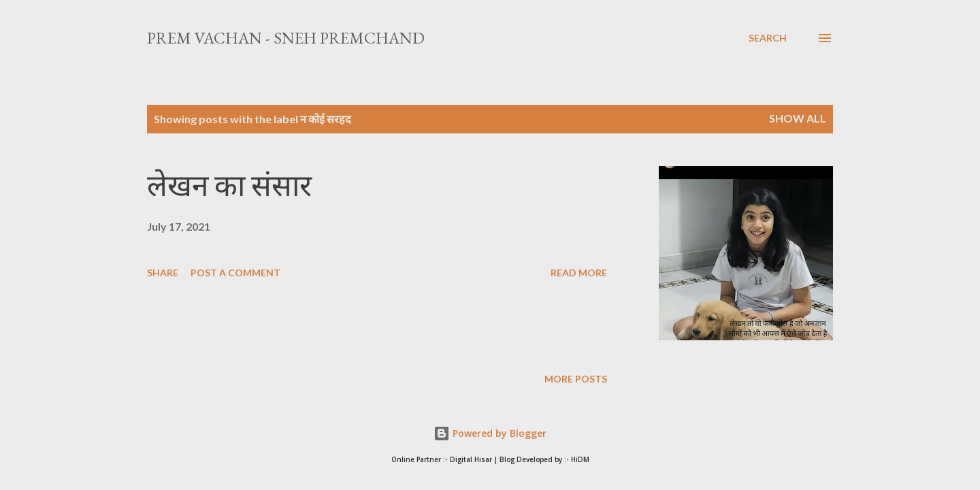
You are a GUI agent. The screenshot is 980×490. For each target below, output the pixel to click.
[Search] (768, 38)
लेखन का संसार (229, 185)
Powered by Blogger (490, 433)
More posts (576, 379)
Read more (579, 273)
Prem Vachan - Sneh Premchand (286, 38)
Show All (798, 118)
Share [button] (163, 273)
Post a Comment (235, 273)
